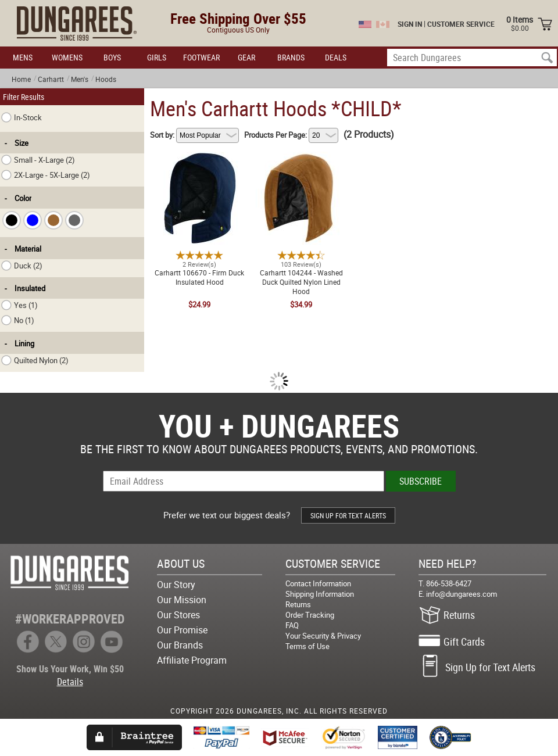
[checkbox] (12, 220)
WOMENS (67, 57)
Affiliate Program (192, 660)
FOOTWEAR (201, 57)
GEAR (246, 57)
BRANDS (291, 57)
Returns (298, 604)
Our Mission (182, 600)
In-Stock (22, 117)
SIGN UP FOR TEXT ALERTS (348, 515)
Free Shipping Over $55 (238, 18)
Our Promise (182, 630)
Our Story (176, 585)
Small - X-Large (38, 160)
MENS (23, 57)
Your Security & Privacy (323, 636)
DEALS (336, 57)
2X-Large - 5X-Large (46, 175)
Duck (22, 266)
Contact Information (318, 583)
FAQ (292, 625)
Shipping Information (320, 594)
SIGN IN (410, 24)
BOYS (112, 57)
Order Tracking (310, 615)
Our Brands (180, 645)
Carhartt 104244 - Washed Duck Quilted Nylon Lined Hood (301, 159)
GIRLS (157, 57)
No (18, 320)
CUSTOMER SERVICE (461, 24)
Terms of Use (307, 646)
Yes (19, 305)
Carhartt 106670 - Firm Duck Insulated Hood (199, 159)
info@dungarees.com (462, 594)
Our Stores (178, 615)
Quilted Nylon (35, 360)
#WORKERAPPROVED (70, 619)
